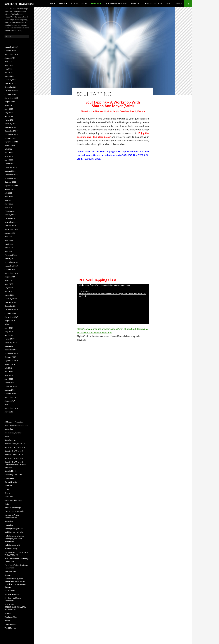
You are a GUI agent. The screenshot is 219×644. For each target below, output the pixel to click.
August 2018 (10, 364)
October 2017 (10, 394)
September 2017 (11, 397)
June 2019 (9, 328)
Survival (8, 613)
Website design (11, 624)
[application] (113, 304)
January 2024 (10, 127)
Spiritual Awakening (12, 594)
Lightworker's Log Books (14, 511)
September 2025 (11, 54)
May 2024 (9, 113)
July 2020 (8, 280)
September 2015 (11, 408)
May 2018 (9, 375)
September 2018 (11, 361)
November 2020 (11, 266)
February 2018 (11, 386)
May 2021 (9, 244)
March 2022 (10, 207)
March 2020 (10, 295)
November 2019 (11, 310)
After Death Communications (16, 425)
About (62, 4)
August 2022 (10, 189)
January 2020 (10, 302)
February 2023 (11, 167)
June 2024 (9, 109)
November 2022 (11, 178)
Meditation (9, 525)
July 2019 (8, 324)
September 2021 (11, 229)
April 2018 (9, 379)
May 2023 (9, 156)
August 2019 (10, 321)
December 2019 (11, 306)
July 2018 (8, 368)
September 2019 (11, 317)
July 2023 (8, 149)
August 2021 (10, 233)
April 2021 (9, 248)
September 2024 (11, 98)
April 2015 (9, 412)
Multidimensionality (13, 545)
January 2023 (10, 171)
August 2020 (10, 277)
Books (84, 4)
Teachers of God (11, 617)
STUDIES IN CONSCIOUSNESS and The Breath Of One (15, 607)
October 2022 (10, 182)
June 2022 (9, 196)
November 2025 (11, 47)
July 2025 (8, 61)
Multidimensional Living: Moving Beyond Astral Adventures (14, 539)
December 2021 (11, 218)
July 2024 (8, 105)
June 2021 (9, 240)
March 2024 (10, 120)
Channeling (9, 478)
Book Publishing (11, 471)
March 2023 (10, 164)
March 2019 (10, 339)
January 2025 (10, 83)
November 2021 (11, 222)
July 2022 (8, 193)
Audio (7, 436)
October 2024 (10, 94)
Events (169, 4)
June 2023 (9, 153)
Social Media (10, 591)
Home (53, 4)
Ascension (9, 429)
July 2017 (8, 404)
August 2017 (10, 401)
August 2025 (10, 58)
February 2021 (11, 255)
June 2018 (9, 372)
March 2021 (10, 251)
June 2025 (9, 65)
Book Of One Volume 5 (14, 458)
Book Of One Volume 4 (14, 455)
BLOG (73, 4)
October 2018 (10, 357)
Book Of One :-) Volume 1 (15, 444)
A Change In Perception (14, 422)
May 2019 (9, 332)
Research (8, 575)
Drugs (7, 489)
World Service (10, 628)
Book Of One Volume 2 (14, 451)
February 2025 (11, 80)
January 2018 (10, 390)
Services (95, 4)
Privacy (179, 4)
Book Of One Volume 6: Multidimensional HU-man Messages (15, 465)
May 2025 (9, 69)
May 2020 (9, 288)
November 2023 (11, 134)
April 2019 (9, 335)
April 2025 (9, 72)
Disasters (8, 486)
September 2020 (11, 273)
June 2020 (9, 284)
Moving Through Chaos (14, 529)
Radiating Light (10, 571)
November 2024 (11, 91)
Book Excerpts (10, 440)
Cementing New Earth (13, 475)
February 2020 (11, 299)
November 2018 (11, 353)
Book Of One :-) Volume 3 (15, 447)
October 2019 (10, 313)
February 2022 (11, 211)
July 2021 (8, 237)
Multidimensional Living (14, 532)
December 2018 (11, 350)
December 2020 (11, 262)
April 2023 (9, 160)
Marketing (9, 521)
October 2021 (10, 226)
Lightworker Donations (116, 4)
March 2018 (10, 383)
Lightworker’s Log (151, 4)
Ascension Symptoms (13, 433)
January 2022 (10, 215)
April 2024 (9, 116)
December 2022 (11, 175)
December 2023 (11, 131)
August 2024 (10, 102)
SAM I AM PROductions (19, 4)
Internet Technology (13, 508)
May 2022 (9, 200)
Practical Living (11, 549)
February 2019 (11, 342)
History (8, 504)
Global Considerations (13, 500)
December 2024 (11, 87)
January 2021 (10, 259)
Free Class (9, 497)
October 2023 (10, 138)
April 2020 (9, 291)
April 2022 (9, 204)
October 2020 (10, 269)
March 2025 (10, 76)
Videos (134, 4)
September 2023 (11, 142)
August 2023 (10, 145)
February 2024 (11, 124)
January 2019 (10, 346)
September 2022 (11, 186)
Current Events (11, 482)
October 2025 (10, 51)
